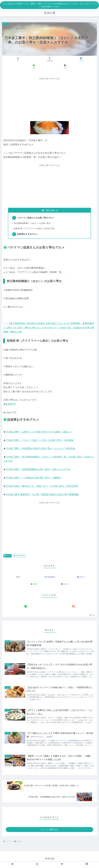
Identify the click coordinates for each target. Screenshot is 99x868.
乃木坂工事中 (19, 556)
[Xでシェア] (18, 59)
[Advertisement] (49, 99)
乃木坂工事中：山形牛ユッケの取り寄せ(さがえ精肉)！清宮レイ (39, 433)
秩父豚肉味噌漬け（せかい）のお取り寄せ (33, 224)
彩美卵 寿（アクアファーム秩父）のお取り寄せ (35, 229)
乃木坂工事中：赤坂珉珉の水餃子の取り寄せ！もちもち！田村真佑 (40, 449)
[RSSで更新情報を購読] (73, 607)
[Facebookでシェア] (49, 59)
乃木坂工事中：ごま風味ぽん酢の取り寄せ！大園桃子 (34, 479)
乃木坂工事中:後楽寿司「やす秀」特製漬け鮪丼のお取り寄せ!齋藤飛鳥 (42, 495)
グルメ (7, 556)
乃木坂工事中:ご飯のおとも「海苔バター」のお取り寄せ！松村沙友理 (42, 487)
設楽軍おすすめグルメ (28, 235)
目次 (48, 210)
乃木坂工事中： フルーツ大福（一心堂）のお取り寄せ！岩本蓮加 (40, 441)
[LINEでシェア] (34, 67)
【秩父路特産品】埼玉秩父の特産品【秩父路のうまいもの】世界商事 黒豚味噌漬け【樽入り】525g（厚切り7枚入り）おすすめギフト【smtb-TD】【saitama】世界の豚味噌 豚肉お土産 (49, 329)
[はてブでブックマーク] (81, 59)
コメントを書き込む (50, 831)
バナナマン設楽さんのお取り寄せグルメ (36, 218)
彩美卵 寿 (11, 405)
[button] (65, 67)
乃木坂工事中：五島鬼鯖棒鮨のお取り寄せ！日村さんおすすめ (38, 470)
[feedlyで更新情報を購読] (26, 607)
